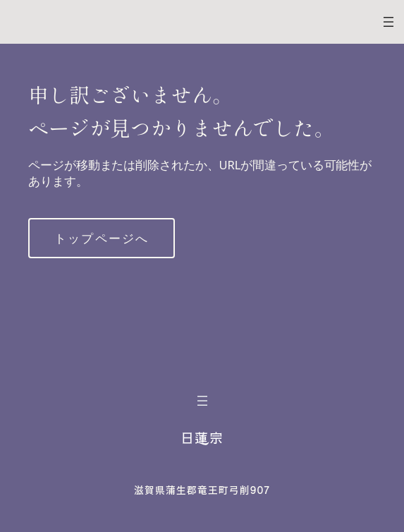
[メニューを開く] (388, 22)
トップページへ (102, 238)
